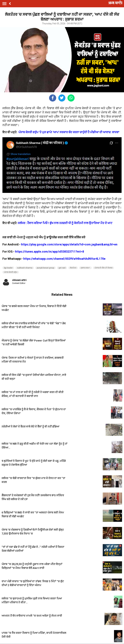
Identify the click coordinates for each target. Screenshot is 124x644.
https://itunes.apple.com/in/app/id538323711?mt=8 (49, 252)
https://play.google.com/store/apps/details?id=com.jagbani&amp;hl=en (69, 244)
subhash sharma (25, 268)
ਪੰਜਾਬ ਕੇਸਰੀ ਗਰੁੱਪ (11, 272)
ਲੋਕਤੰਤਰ (73, 268)
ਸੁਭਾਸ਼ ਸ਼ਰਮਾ (85, 268)
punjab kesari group (45, 268)
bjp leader (8, 268)
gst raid (62, 268)
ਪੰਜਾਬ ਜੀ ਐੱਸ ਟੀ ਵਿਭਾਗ (103, 268)
